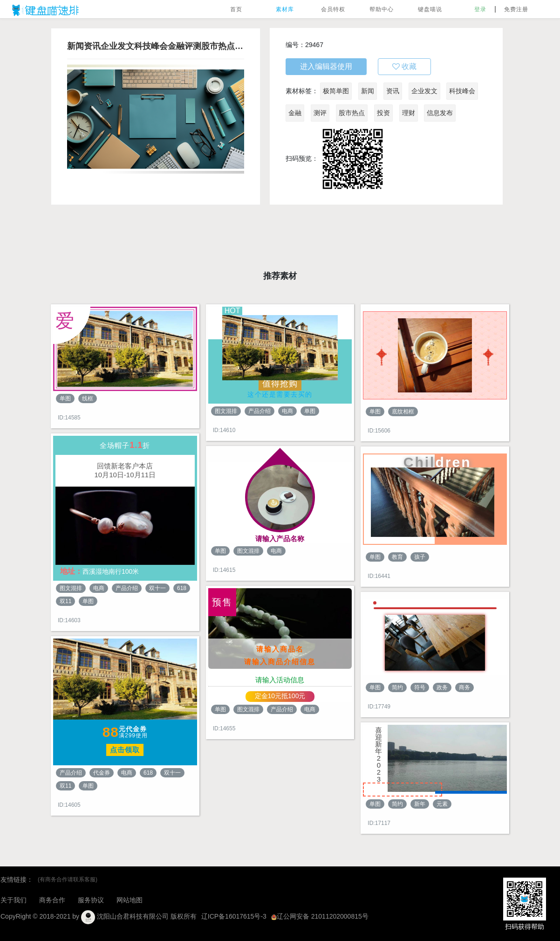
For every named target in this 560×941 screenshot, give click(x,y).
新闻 (368, 91)
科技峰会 (462, 91)
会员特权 (333, 9)
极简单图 (336, 91)
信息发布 (440, 113)
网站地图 (130, 900)
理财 (409, 113)
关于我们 (14, 900)
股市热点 (352, 113)
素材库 (285, 9)
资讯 (393, 91)
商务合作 (52, 900)
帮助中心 (382, 9)
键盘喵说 (430, 9)
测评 (320, 113)
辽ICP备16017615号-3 (234, 916)
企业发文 (424, 91)
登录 (480, 9)
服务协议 (91, 900)
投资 (383, 113)
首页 (236, 9)
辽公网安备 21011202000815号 (320, 916)
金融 (295, 113)
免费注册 (516, 9)
